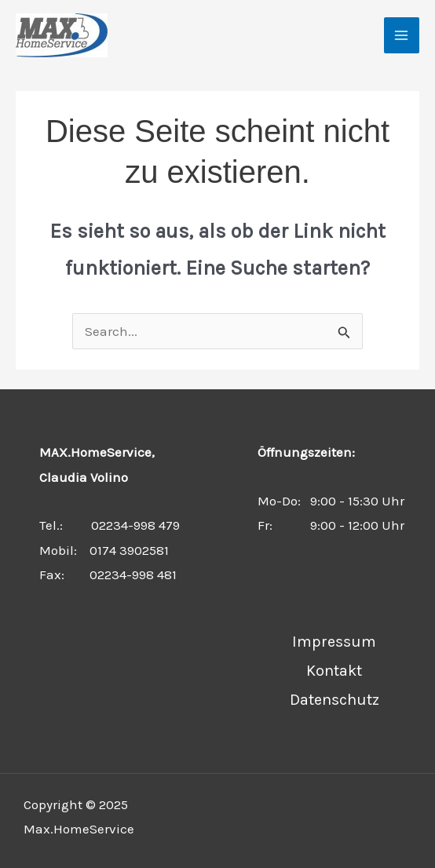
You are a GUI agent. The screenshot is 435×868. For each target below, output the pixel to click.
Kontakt (334, 671)
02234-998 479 (135, 525)
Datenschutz (334, 700)
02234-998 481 (133, 574)
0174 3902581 (129, 550)
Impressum (334, 642)
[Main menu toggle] (402, 35)
